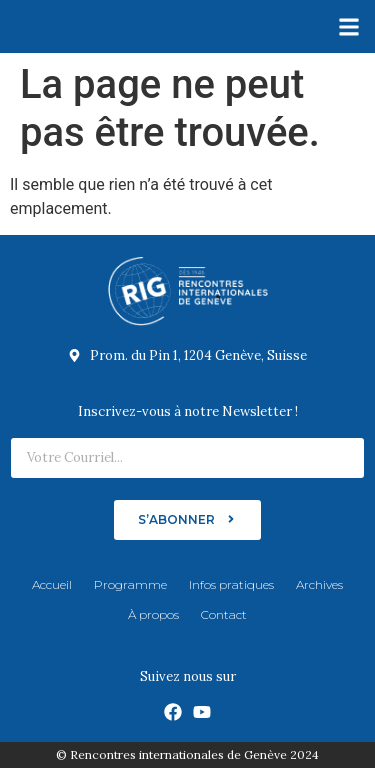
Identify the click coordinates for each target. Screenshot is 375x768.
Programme (130, 584)
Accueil (52, 584)
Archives (319, 584)
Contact (224, 614)
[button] (348, 26)
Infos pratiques (231, 584)
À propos (153, 614)
